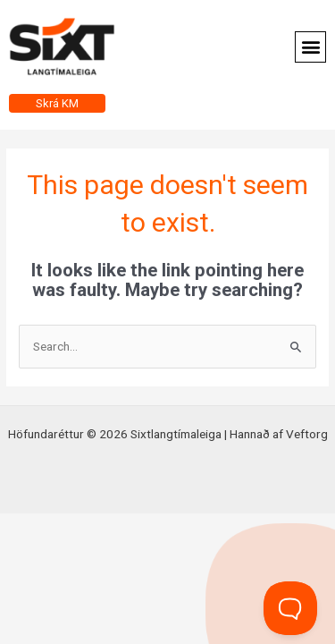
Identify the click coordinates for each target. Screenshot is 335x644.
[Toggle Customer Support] (290, 608)
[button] (310, 47)
